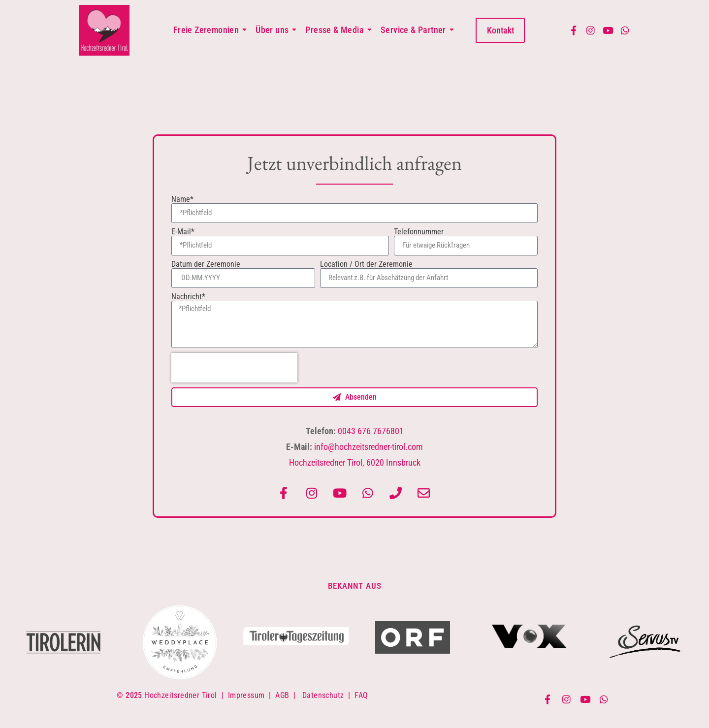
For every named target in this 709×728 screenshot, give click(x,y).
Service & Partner (415, 30)
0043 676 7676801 (371, 431)
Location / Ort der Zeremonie (366, 264)
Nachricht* (188, 297)
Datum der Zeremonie (206, 264)
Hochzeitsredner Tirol (180, 695)
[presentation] (234, 368)
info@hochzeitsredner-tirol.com (369, 447)
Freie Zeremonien (208, 30)
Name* (182, 199)
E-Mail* (183, 232)
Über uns (274, 30)
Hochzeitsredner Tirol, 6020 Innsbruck (355, 462)
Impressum (246, 695)
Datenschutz (323, 695)
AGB (282, 695)
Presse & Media (336, 30)
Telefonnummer (419, 232)
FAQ (361, 695)
